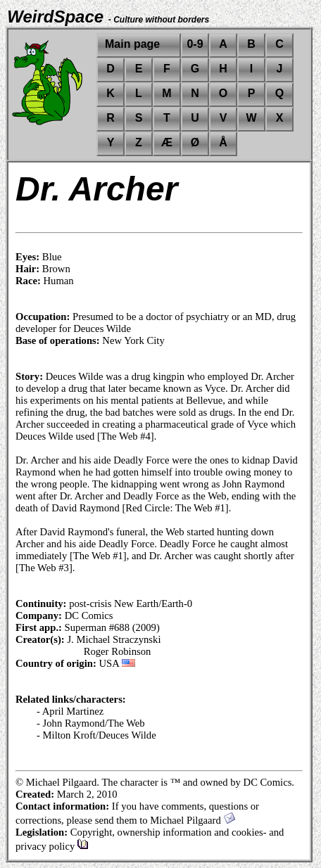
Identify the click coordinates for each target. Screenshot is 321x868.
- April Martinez (70, 711)
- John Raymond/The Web (91, 723)
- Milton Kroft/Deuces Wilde (96, 735)
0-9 (195, 44)
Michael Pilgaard (192, 820)
